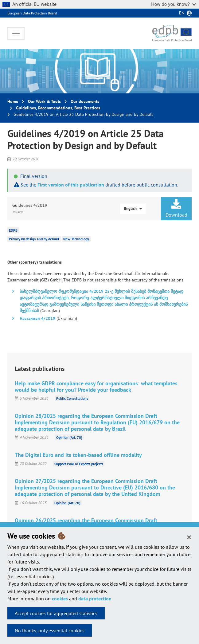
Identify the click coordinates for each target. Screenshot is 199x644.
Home (13, 101)
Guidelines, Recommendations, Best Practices (58, 108)
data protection (95, 599)
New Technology (76, 239)
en (182, 13)
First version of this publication (71, 185)
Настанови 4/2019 (37, 318)
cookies (60, 599)
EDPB (13, 230)
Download (176, 208)
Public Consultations (72, 398)
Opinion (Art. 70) (69, 437)
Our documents (85, 101)
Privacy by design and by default (34, 239)
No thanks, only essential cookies (50, 630)
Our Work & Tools (44, 101)
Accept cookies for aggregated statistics (56, 613)
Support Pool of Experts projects (79, 463)
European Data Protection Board (32, 13)
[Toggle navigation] (16, 33)
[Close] (189, 537)
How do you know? (174, 4)
